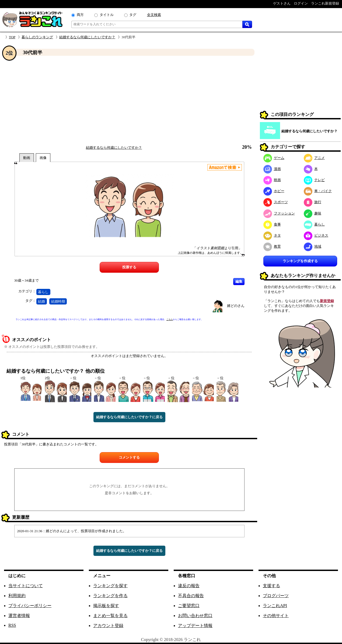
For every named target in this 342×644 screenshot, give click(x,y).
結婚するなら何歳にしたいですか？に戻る (129, 417)
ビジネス (316, 235)
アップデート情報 (195, 626)
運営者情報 (19, 616)
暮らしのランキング (37, 37)
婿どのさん (236, 306)
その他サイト (276, 616)
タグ (133, 15)
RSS (12, 625)
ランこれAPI (275, 606)
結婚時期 (58, 301)
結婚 (41, 301)
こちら (170, 319)
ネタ (272, 235)
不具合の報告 (191, 596)
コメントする (129, 457)
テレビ (314, 180)
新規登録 (327, 301)
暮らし (43, 292)
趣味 (313, 213)
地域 (313, 246)
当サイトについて (26, 586)
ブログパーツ (276, 596)
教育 (272, 246)
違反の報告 (189, 586)
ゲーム (274, 158)
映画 (272, 180)
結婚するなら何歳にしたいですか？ (87, 37)
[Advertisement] (129, 101)
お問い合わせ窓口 (195, 616)
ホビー (274, 191)
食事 (272, 224)
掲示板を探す (106, 606)
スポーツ (276, 202)
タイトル (107, 15)
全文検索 (154, 15)
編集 (239, 281)
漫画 (272, 169)
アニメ (314, 158)
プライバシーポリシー (30, 606)
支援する (271, 586)
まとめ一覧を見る (110, 616)
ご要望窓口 (189, 606)
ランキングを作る (110, 596)
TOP (12, 37)
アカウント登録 (108, 626)
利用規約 (17, 596)
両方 (80, 15)
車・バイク (318, 191)
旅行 (313, 202)
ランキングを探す (110, 586)
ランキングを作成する (300, 261)
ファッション (279, 213)
